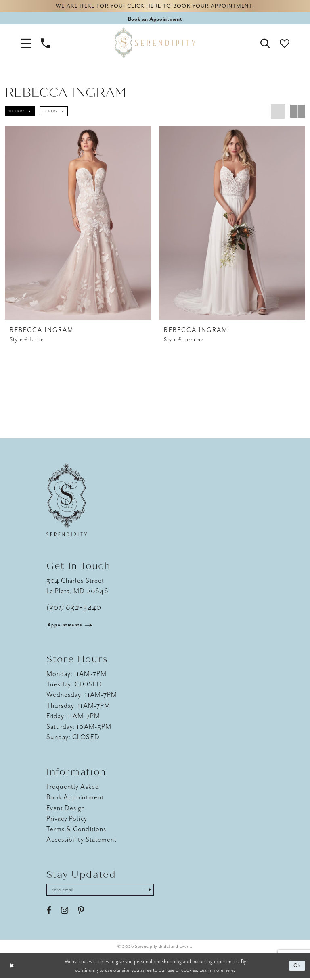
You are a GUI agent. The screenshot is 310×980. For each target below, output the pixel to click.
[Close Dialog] (12, 968)
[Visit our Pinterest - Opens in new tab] (81, 913)
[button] (26, 44)
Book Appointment (75, 799)
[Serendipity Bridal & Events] (155, 44)
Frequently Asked (73, 788)
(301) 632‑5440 (74, 609)
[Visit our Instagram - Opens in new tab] (65, 913)
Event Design (66, 809)
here (229, 971)
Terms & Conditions (76, 830)
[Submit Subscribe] (153, 892)
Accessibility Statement (82, 841)
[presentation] (78, 224)
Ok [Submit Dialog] (297, 968)
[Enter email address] (103, 892)
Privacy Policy (67, 820)
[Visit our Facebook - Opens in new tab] (49, 913)
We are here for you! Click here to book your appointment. (155, 7)
